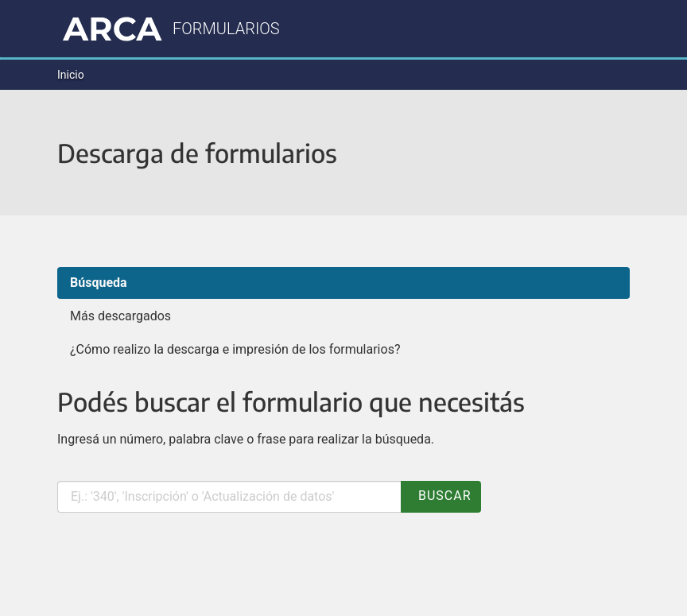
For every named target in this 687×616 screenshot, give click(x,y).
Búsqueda (99, 283)
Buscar (441, 496)
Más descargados (120, 316)
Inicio (71, 75)
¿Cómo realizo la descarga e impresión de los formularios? (235, 349)
